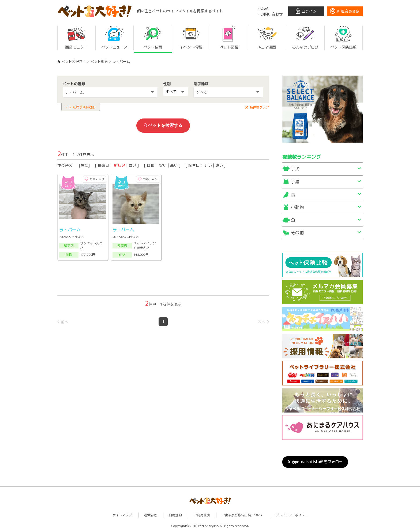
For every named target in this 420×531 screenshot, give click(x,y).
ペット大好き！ (74, 61)
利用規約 (175, 515)
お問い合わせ (272, 14)
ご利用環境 (202, 515)
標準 (84, 165)
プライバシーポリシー (292, 515)
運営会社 (150, 515)
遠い (219, 165)
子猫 (295, 182)
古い (132, 165)
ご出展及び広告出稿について (243, 515)
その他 (297, 233)
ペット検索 (99, 61)
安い (163, 165)
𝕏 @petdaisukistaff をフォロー (315, 462)
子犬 (295, 169)
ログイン (309, 11)
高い (174, 165)
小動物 (297, 207)
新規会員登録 (348, 11)
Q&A (264, 8)
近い (208, 165)
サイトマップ (122, 515)
